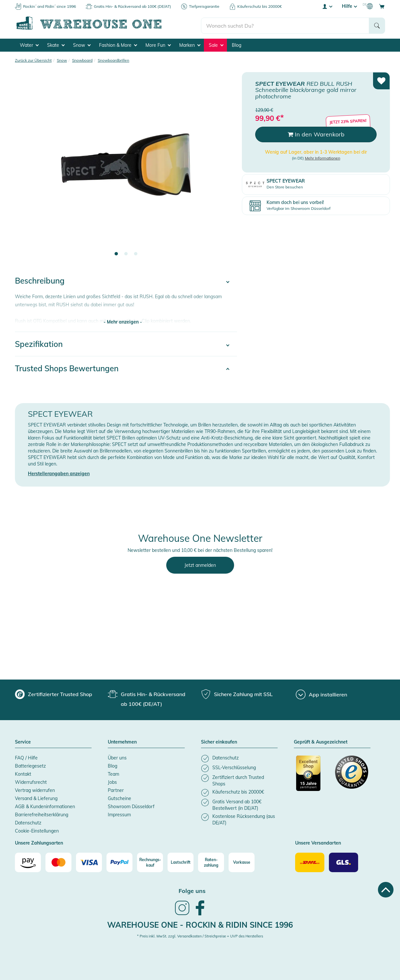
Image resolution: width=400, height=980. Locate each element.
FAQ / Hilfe (26, 757)
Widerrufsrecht (31, 781)
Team (113, 773)
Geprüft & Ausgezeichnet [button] (321, 741)
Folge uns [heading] (192, 890)
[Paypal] (119, 861)
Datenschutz (28, 822)
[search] (285, 23)
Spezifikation (39, 343)
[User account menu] (327, 6)
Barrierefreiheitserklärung (42, 814)
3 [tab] (136, 253)
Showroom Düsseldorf (131, 806)
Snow (82, 44)
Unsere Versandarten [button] (318, 842)
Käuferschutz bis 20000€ (260, 6)
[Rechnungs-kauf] (150, 861)
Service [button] (23, 741)
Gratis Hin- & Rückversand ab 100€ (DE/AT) (132, 6)
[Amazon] (28, 861)
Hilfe (349, 6)
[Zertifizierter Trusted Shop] (313, 776)
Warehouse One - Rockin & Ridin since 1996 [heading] (200, 924)
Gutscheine (119, 797)
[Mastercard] (58, 861)
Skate (56, 44)
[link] (182, 913)
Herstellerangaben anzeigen (59, 473)
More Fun (158, 44)
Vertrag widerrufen (35, 789)
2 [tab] (126, 253)
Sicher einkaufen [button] (219, 741)
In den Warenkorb (316, 133)
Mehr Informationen (323, 157)
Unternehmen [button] (122, 741)
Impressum (119, 814)
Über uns (117, 757)
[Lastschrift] (181, 861)
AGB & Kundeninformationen (45, 806)
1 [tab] (116, 253)
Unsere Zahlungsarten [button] (39, 842)
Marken (190, 44)
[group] (54, 693)
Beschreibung (40, 280)
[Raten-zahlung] (211, 861)
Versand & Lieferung (36, 797)
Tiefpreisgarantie (204, 6)
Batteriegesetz (30, 765)
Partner (116, 789)
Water (29, 44)
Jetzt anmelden (200, 564)
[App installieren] (321, 694)
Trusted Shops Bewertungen (67, 367)
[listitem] (239, 758)
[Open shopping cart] (382, 6)
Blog (237, 44)
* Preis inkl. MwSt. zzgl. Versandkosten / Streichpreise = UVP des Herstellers (200, 935)
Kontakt (23, 773)
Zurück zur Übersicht (33, 59)
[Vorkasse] (242, 861)
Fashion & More (118, 44)
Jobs (112, 781)
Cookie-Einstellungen (37, 830)
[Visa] (89, 861)
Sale (216, 44)
